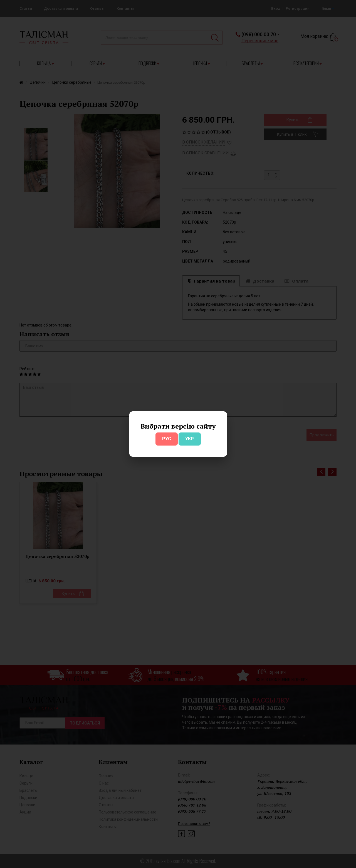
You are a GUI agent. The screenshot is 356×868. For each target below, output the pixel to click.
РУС (167, 439)
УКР (190, 439)
